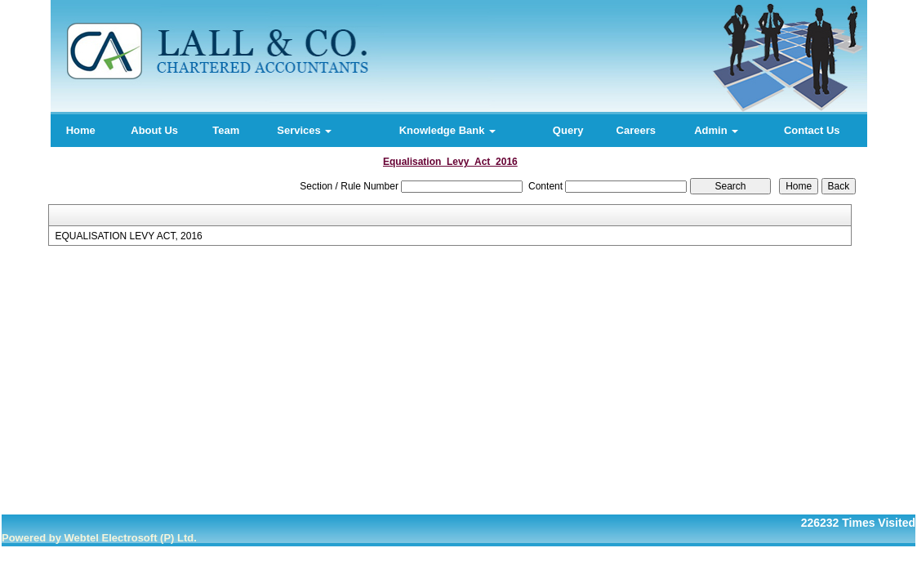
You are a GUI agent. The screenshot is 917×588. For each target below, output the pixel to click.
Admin (716, 130)
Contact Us (812, 130)
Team (226, 130)
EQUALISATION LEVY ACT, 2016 (128, 236)
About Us (154, 130)
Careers (636, 130)
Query (568, 130)
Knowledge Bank (447, 130)
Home (81, 130)
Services (304, 130)
